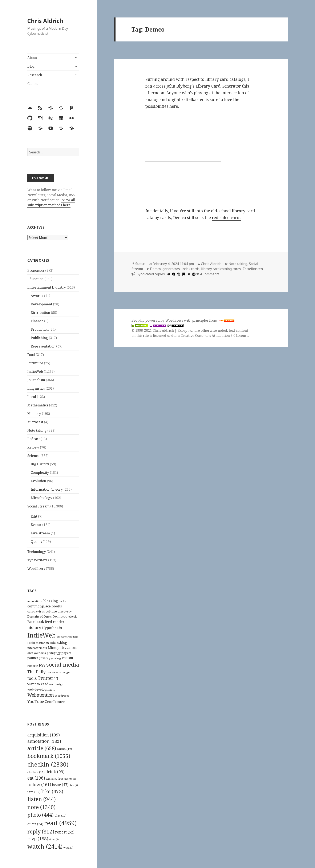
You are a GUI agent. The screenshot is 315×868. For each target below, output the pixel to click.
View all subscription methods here (51, 202)
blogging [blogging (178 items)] (51, 601)
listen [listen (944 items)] (42, 799)
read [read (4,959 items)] (60, 823)
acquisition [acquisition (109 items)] (44, 735)
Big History (40, 464)
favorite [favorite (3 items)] (70, 779)
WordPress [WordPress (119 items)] (62, 696)
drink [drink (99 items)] (55, 772)
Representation (43, 346)
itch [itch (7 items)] (74, 785)
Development (41, 304)
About (32, 58)
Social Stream (38, 506)
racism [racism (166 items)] (68, 658)
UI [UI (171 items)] (56, 679)
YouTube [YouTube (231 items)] (36, 701)
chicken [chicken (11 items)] (36, 772)
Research (35, 75)
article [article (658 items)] (42, 748)
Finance (37, 321)
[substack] (183, 274)
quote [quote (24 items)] (35, 824)
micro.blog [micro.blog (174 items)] (58, 643)
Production (40, 329)
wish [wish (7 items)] (68, 848)
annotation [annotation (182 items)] (44, 741)
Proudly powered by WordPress (158, 320)
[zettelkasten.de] (188, 274)
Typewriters (37, 560)
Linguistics (36, 388)
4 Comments (210, 274)
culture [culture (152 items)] (51, 611)
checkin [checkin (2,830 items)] (48, 764)
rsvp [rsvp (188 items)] (38, 839)
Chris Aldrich (45, 21)
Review (33, 447)
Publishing (39, 338)
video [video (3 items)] (54, 839)
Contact (33, 84)
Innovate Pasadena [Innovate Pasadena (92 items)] (67, 637)
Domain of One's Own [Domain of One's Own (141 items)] (43, 616)
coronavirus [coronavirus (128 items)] (36, 611)
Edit (34, 516)
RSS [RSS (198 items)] (42, 665)
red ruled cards (227, 218)
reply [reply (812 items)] (41, 831)
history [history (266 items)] (34, 628)
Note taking (37, 430)
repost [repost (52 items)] (65, 832)
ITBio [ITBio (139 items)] (31, 643)
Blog (31, 66)
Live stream (40, 533)
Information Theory (47, 489)
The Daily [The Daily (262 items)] (37, 672)
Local (32, 397)
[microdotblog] (173, 274)
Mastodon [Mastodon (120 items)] (42, 643)
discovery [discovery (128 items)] (65, 611)
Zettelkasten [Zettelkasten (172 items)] (55, 702)
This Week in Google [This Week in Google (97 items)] (58, 672)
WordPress (36, 568)
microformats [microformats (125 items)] (37, 648)
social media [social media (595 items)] (63, 664)
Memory (34, 414)
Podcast (34, 439)
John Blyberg (179, 86)
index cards (191, 269)
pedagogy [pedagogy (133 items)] (54, 653)
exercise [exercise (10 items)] (54, 779)
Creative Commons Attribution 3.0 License (214, 335)
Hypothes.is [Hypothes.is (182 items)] (52, 628)
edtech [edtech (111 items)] (72, 617)
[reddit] (193, 274)
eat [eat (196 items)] (36, 778)
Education (35, 279)
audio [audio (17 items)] (64, 749)
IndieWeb (35, 371)
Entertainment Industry (47, 287)
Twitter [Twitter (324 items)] (46, 678)
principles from (213, 320)
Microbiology (41, 498)
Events (36, 525)
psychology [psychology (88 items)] (55, 658)
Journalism (36, 380)
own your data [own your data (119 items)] (37, 653)
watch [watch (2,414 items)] (45, 846)
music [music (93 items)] (68, 648)
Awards (37, 296)
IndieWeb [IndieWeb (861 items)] (42, 635)
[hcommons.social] (168, 274)
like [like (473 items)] (52, 791)
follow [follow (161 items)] (39, 784)
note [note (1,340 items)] (41, 807)
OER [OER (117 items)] (74, 648)
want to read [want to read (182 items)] (38, 684)
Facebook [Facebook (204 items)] (36, 622)
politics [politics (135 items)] (33, 658)
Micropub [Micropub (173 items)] (56, 648)
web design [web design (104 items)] (56, 684)
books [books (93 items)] (62, 601)
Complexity (40, 473)
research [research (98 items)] (33, 666)
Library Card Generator (218, 86)
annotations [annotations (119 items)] (35, 601)
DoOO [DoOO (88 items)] (64, 617)
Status (140, 264)
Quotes (36, 542)
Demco (155, 269)
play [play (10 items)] (60, 816)
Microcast (35, 422)
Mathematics (38, 405)
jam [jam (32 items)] (34, 792)
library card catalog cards (221, 269)
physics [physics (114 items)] (66, 653)
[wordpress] (178, 274)
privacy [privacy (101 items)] (44, 658)
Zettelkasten (253, 269)
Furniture (35, 363)
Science (33, 456)
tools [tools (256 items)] (32, 678)
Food (31, 355)
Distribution (40, 313)
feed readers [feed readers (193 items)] (56, 622)
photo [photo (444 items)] (41, 815)
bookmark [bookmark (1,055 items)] (49, 756)
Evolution (38, 481)
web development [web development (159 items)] (41, 689)
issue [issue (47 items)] (60, 785)
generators (171, 269)
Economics (36, 270)
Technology (37, 552)
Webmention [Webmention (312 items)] (41, 695)
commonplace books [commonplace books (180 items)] (45, 606)
